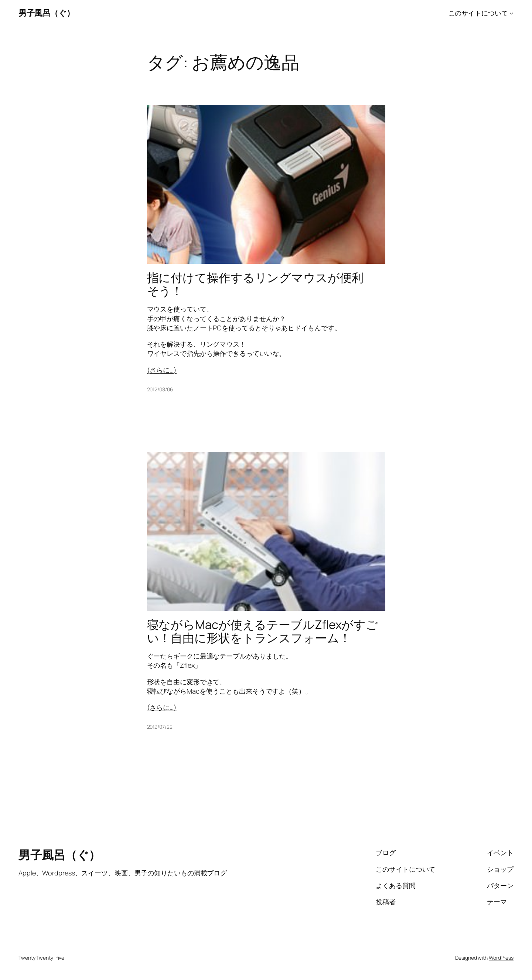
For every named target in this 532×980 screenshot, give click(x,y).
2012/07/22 (160, 727)
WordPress (501, 958)
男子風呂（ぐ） (47, 13)
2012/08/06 (160, 389)
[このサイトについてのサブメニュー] (511, 13)
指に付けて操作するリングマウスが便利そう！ (255, 284)
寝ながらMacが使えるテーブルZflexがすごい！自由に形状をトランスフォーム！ (263, 631)
